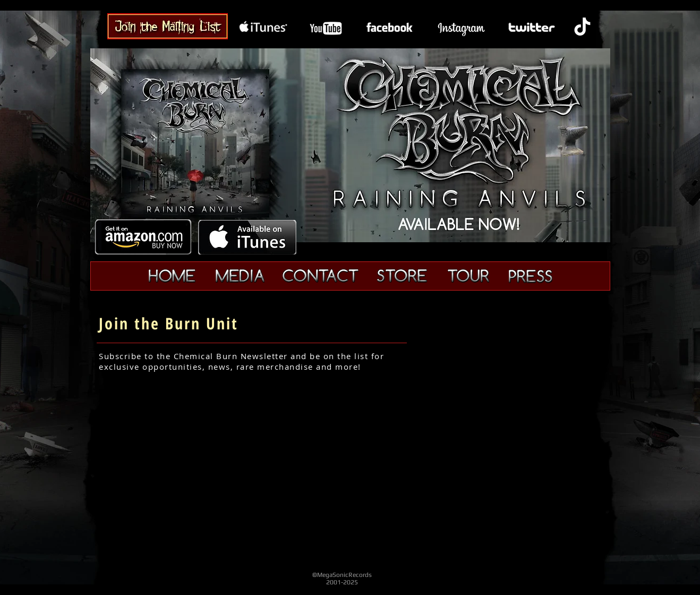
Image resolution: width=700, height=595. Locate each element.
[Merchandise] (402, 276)
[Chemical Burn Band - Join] (168, 26)
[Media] (240, 276)
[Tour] (468, 276)
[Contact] (320, 276)
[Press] (530, 276)
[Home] (172, 276)
